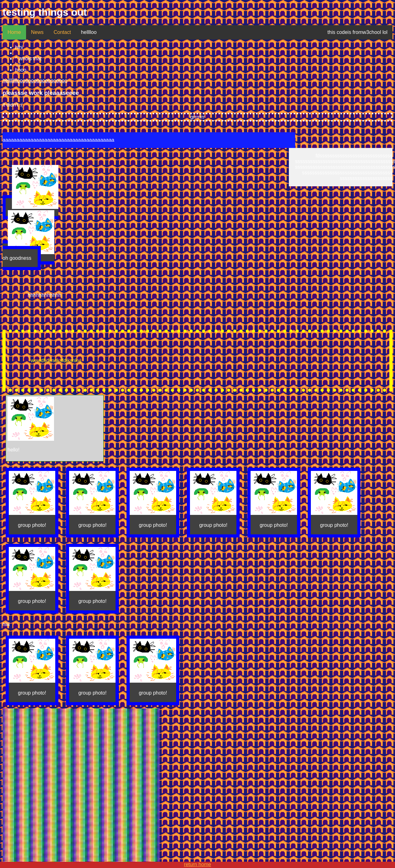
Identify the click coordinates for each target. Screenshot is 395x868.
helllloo (89, 32)
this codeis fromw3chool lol (357, 32)
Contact (62, 32)
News (37, 32)
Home (14, 32)
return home (197, 864)
